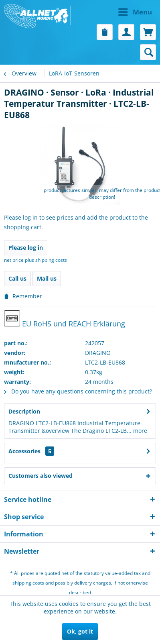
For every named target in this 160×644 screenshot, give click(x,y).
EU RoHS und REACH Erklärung (65, 319)
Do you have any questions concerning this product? (78, 391)
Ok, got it (80, 631)
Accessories (31, 451)
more (139, 431)
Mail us (47, 278)
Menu (135, 11)
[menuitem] (118, 12)
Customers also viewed (41, 476)
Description (24, 411)
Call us (17, 278)
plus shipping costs (46, 260)
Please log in (26, 248)
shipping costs (28, 583)
